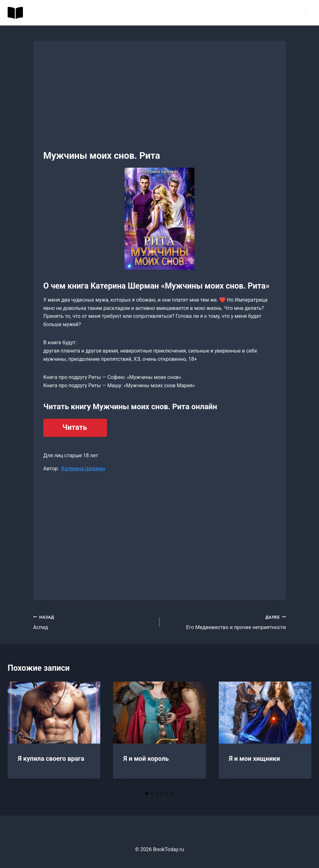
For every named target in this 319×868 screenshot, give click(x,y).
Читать (75, 427)
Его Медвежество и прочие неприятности (225, 622)
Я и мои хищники (255, 759)
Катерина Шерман (83, 469)
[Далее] (300, 735)
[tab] (147, 794)
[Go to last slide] (19, 735)
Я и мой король (146, 759)
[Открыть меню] (305, 13)
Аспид (94, 622)
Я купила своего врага (51, 759)
